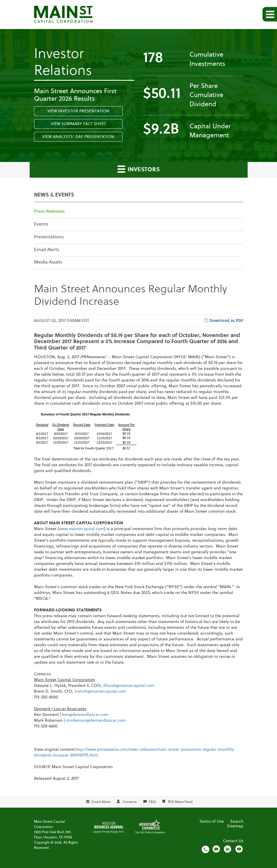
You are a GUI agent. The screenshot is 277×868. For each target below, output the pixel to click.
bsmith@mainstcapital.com (100, 691)
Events (41, 224)
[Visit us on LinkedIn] (228, 849)
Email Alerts (47, 250)
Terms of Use (212, 822)
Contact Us (233, 841)
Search (237, 822)
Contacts (130, 802)
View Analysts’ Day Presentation (78, 137)
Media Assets (48, 262)
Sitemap (235, 826)
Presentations (49, 237)
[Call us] (205, 849)
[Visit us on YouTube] (239, 849)
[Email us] (216, 849)
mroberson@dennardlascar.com (96, 721)
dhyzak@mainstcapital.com (129, 686)
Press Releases (49, 212)
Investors (138, 169)
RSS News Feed (180, 802)
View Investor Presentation (78, 111)
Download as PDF (224, 320)
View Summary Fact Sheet (78, 124)
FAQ (152, 802)
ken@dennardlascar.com (85, 715)
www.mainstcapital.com (82, 529)
